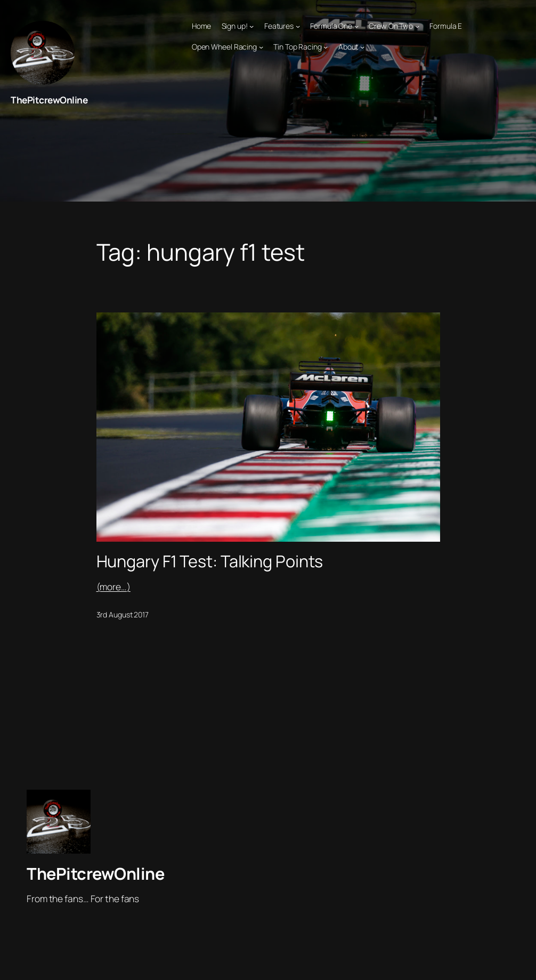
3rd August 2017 (123, 614)
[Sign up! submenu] (251, 26)
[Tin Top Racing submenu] (326, 47)
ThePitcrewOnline (49, 100)
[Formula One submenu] (356, 26)
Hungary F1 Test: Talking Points (210, 561)
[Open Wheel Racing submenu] (261, 47)
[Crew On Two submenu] (417, 26)
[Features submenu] (298, 26)
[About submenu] (362, 47)
